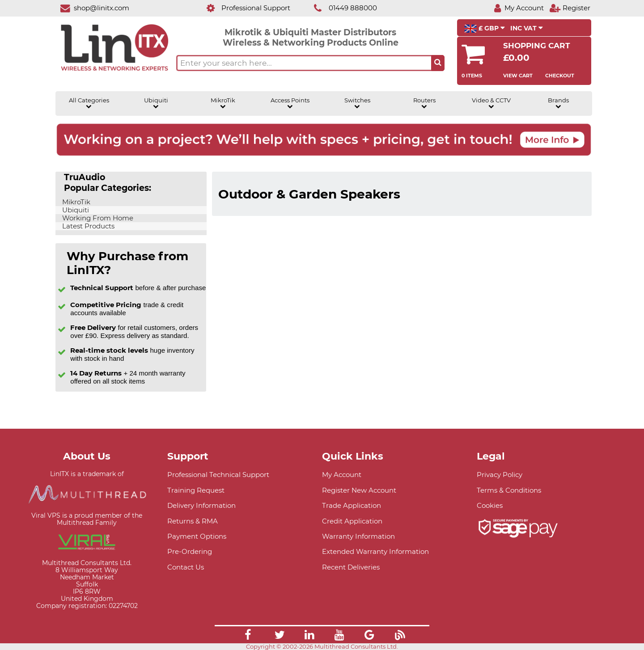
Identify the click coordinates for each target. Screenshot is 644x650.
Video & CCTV (491, 103)
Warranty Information (358, 536)
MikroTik (223, 103)
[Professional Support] (244, 8)
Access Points (290, 103)
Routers (424, 103)
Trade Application (352, 505)
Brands (558, 103)
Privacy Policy (500, 475)
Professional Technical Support (218, 475)
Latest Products (87, 226)
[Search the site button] (438, 63)
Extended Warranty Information (375, 551)
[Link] (248, 636)
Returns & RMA (193, 521)
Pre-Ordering (190, 551)
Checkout (560, 76)
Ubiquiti (156, 103)
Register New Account (359, 490)
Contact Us (186, 567)
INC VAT (527, 28)
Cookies (490, 505)
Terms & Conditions (509, 490)
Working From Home (97, 218)
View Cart (518, 76)
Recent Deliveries (351, 567)
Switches (357, 103)
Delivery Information (201, 505)
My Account (342, 475)
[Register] (570, 8)
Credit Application (352, 521)
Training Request (196, 490)
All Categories (89, 103)
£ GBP (485, 29)
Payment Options (197, 536)
